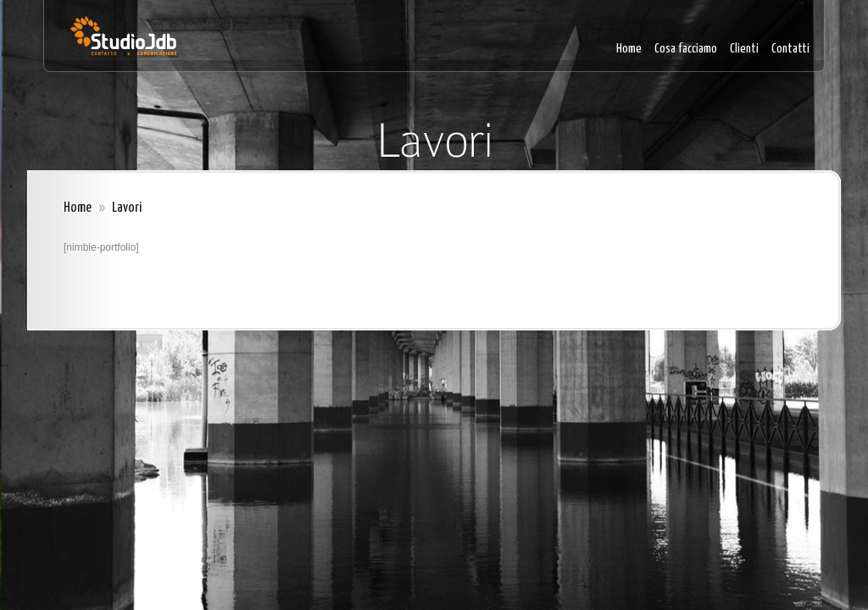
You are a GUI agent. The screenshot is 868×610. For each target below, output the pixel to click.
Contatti (790, 49)
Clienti (744, 49)
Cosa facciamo (686, 49)
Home (629, 49)
